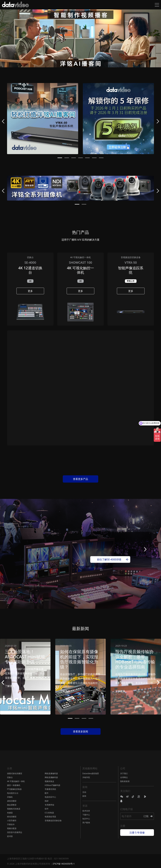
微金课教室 (12, 805)
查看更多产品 (80, 479)
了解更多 (10, 686)
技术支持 (86, 811)
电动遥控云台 (13, 793)
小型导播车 (12, 821)
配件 (47, 793)
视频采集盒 (49, 781)
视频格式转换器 (14, 809)
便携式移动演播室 (15, 773)
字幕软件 (11, 824)
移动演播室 (12, 817)
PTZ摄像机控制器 (14, 789)
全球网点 (124, 777)
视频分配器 (12, 828)
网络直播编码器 (51, 773)
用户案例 (86, 823)
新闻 (84, 796)
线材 (47, 801)
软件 (47, 809)
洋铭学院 (86, 777)
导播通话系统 (50, 789)
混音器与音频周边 (15, 832)
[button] (60, 158)
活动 (84, 792)
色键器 (10, 813)
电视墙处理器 (50, 817)
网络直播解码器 (51, 777)
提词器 (10, 836)
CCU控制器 (49, 813)
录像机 (10, 797)
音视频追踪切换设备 (53, 821)
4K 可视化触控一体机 (16, 781)
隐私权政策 (125, 781)
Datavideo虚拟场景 (91, 773)
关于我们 (124, 773)
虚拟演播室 (12, 801)
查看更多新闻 (80, 731)
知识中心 (86, 819)
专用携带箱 (49, 805)
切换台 (10, 777)
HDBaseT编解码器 (52, 785)
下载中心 (86, 815)
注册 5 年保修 (137, 833)
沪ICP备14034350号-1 (64, 864)
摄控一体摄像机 (14, 785)
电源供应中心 (50, 797)
